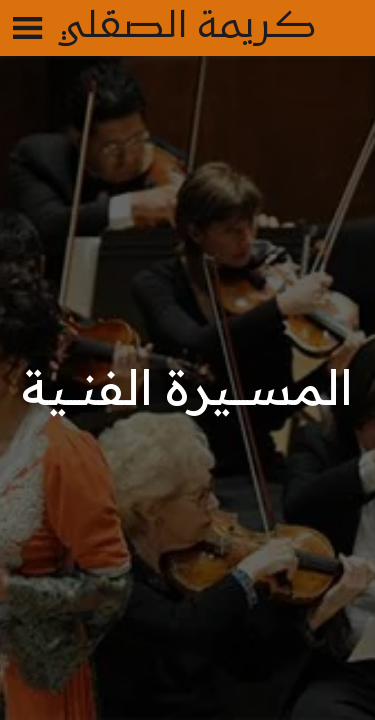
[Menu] (28, 28)
